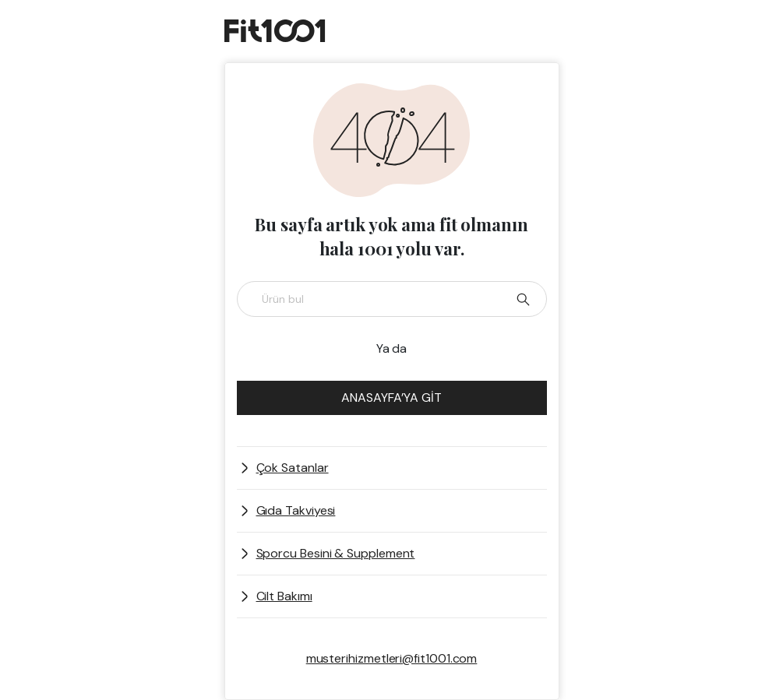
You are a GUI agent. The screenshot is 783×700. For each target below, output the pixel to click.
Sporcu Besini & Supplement (336, 553)
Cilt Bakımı (284, 596)
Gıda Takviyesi (296, 510)
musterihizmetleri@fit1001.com (392, 658)
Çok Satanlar (293, 468)
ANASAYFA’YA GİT (391, 397)
